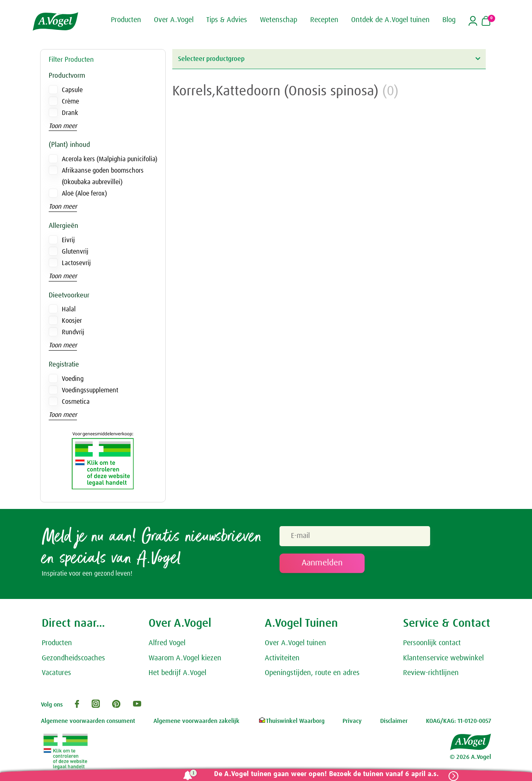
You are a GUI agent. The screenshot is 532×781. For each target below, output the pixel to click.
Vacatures (56, 673)
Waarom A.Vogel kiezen (185, 658)
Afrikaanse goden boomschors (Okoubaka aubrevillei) (103, 176)
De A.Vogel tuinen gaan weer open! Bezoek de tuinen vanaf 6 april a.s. (326, 774)
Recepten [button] (324, 20)
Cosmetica (76, 402)
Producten (57, 643)
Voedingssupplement (90, 390)
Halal (69, 309)
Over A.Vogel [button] (174, 20)
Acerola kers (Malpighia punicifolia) (109, 159)
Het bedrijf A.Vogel (177, 673)
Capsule (72, 90)
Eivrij (68, 240)
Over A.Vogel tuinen (295, 643)
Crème (70, 101)
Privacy (352, 721)
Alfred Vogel (167, 643)
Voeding (73, 379)
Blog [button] (449, 20)
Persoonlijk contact (432, 643)
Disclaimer (394, 721)
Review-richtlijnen (431, 673)
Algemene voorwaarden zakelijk (196, 721)
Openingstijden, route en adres (312, 673)
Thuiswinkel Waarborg (291, 721)
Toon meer (63, 126)
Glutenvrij (75, 252)
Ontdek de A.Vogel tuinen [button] (390, 20)
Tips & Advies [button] (227, 20)
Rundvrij (73, 332)
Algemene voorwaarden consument (88, 721)
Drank (70, 113)
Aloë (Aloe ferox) (84, 194)
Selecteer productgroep (329, 59)
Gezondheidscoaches (73, 658)
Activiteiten (282, 658)
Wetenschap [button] (278, 20)
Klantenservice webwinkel (443, 658)
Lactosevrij (76, 263)
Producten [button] (126, 20)
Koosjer (72, 321)
